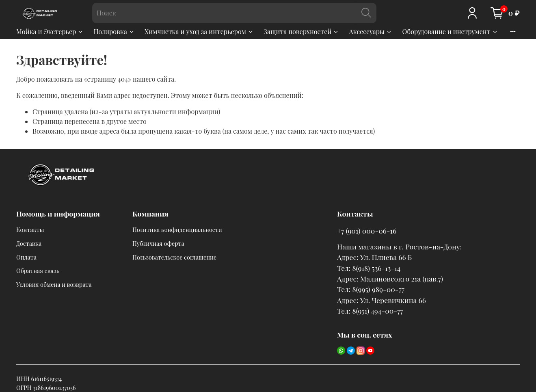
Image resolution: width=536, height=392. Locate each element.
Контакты (30, 230)
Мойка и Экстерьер (50, 31)
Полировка (114, 31)
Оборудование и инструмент (450, 31)
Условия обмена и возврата (54, 284)
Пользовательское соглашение (174, 257)
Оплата (26, 257)
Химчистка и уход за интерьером (199, 31)
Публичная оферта (158, 243)
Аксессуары (371, 31)
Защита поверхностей (301, 31)
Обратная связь (38, 271)
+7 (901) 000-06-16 (367, 231)
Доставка (29, 243)
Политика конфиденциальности (177, 230)
